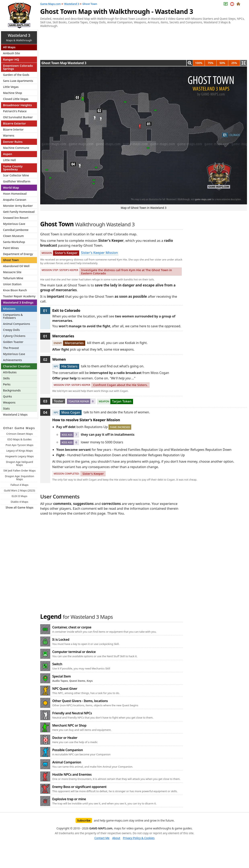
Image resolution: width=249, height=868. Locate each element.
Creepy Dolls (11, 330)
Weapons (9, 402)
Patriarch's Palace (15, 111)
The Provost (11, 348)
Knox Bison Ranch (15, 290)
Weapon (104, 401)
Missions (9, 309)
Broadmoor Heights (17, 105)
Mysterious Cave (14, 224)
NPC (56, 366)
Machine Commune (16, 148)
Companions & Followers (13, 316)
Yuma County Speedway (13, 168)
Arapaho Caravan (15, 200)
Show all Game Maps (19, 507)
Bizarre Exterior (14, 123)
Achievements (12, 360)
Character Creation (17, 366)
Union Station (12, 284)
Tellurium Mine (13, 278)
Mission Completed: (67, 474)
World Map (11, 187)
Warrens (9, 135)
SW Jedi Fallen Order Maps (19, 471)
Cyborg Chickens (14, 336)
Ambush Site (11, 53)
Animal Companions (17, 324)
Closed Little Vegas (16, 99)
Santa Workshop (14, 242)
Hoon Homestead (15, 194)
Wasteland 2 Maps (15, 414)
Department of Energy (18, 254)
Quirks (7, 396)
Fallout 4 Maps (20, 485)
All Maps (9, 47)
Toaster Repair (79, 401)
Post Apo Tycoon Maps (19, 445)
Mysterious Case (14, 354)
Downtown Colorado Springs (18, 67)
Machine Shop (12, 93)
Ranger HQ (11, 59)
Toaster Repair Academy (19, 296)
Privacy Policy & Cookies (139, 838)
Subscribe (84, 820)
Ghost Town (11, 260)
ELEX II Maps (19, 496)
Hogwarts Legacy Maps (19, 456)
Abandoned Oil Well (16, 266)
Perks (7, 384)
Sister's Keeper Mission (99, 253)
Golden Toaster (13, 342)
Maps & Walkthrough (19, 37)
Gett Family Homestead (19, 212)
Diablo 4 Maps (20, 502)
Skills (6, 378)
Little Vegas (11, 87)
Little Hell (9, 160)
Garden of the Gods (16, 75)
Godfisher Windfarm (17, 181)
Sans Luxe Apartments (18, 81)
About (116, 838)
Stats (6, 408)
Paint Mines (11, 248)
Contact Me (102, 838)
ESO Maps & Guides (19, 439)
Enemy (58, 343)
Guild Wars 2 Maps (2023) (20, 490)
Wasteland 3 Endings (18, 302)
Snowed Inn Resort (16, 218)
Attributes (10, 372)
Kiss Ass (67, 435)
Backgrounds (12, 390)
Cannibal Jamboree (16, 230)
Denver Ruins (13, 142)
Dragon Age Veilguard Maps (19, 463)
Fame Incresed (120, 427)
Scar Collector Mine (16, 175)
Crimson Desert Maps (19, 434)
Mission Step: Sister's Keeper (60, 270)
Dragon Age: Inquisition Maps (19, 478)
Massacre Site (12, 272)
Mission (47, 253)
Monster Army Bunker (18, 206)
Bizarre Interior (13, 129)
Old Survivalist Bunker (18, 117)
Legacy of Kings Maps (19, 451)
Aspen (8, 154)
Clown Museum (13, 236)
